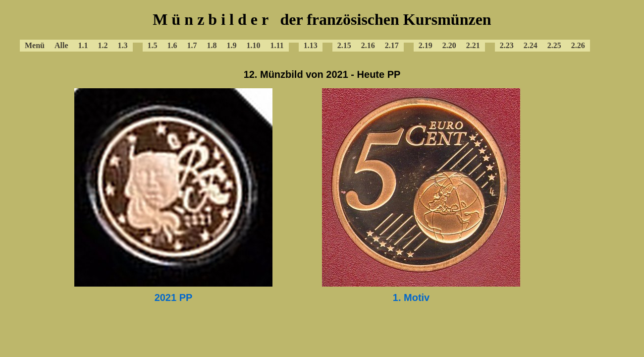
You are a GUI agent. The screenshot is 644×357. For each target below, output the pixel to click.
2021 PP (174, 297)
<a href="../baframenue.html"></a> (322, 30)
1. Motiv (411, 297)
